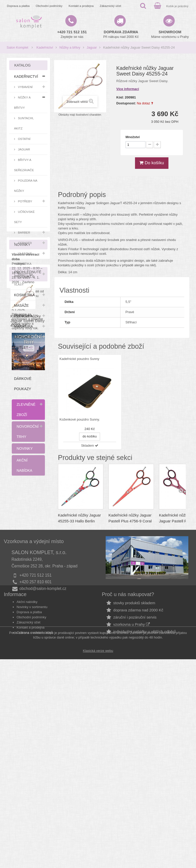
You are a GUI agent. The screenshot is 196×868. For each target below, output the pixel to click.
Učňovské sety (24, 217)
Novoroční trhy (28, 432)
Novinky (25, 448)
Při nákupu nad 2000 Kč (121, 34)
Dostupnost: (126, 103)
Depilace (23, 337)
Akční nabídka (24, 465)
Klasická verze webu (98, 859)
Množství (133, 137)
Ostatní (24, 139)
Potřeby (25, 201)
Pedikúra (23, 316)
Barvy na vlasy (23, 279)
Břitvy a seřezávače (24, 165)
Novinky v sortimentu (32, 801)
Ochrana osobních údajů (35, 826)
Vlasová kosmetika (23, 259)
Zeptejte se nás (72, 34)
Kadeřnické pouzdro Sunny (79, 359)
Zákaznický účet (111, 6)
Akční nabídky (27, 796)
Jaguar (92, 47)
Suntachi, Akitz (24, 123)
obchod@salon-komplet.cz (43, 769)
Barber (24, 232)
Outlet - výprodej (24, 353)
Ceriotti (24, 243)
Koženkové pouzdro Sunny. (80, 420)
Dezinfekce (25, 368)
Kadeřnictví (45, 47)
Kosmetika (24, 295)
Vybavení (25, 87)
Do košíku (152, 163)
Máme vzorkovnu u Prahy (170, 34)
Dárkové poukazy (23, 384)
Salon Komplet (17, 47)
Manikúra (23, 326)
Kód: (120, 97)
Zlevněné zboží (26, 410)
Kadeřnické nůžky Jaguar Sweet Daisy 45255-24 (27, 690)
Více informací (128, 89)
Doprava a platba (18, 6)
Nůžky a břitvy (70, 47)
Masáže (21, 305)
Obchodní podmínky (49, 6)
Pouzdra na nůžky (26, 186)
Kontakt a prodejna (81, 6)
